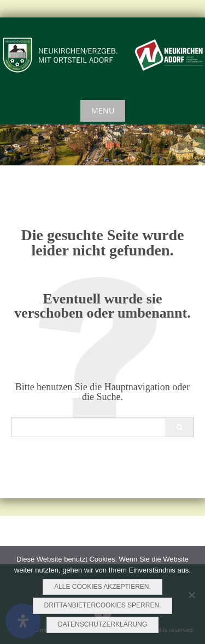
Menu (103, 111)
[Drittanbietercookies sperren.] (191, 595)
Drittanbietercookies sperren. (103, 605)
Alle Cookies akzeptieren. (102, 587)
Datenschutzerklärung (102, 624)
